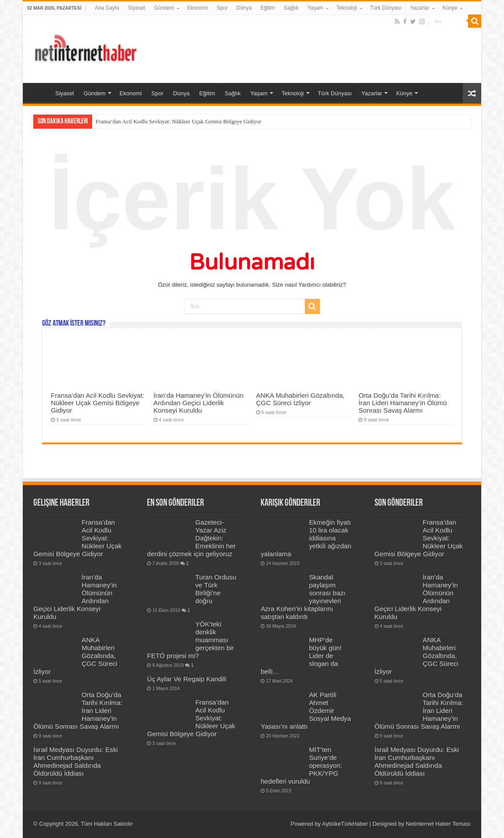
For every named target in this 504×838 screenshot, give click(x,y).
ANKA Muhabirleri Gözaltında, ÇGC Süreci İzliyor (300, 399)
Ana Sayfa (107, 8)
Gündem (164, 8)
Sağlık (291, 8)
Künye (450, 8)
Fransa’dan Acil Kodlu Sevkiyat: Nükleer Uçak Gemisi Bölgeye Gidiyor (179, 121)
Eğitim (268, 8)
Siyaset (137, 8)
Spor (222, 8)
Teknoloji (347, 8)
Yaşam (315, 8)
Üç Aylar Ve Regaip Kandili (187, 679)
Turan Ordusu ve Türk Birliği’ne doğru (216, 589)
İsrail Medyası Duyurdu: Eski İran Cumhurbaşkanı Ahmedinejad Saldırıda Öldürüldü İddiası (76, 761)
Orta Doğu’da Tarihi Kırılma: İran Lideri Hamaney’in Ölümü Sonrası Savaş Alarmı (402, 403)
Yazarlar (420, 8)
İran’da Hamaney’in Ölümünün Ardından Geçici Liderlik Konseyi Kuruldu (198, 403)
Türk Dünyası (386, 8)
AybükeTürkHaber (345, 824)
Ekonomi (198, 8)
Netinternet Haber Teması (438, 824)
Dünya (244, 8)
